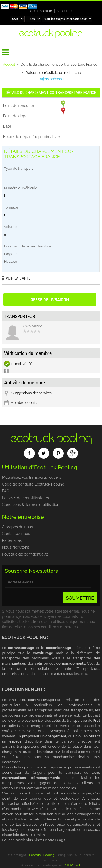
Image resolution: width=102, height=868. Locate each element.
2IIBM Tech (73, 865)
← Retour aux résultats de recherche (51, 73)
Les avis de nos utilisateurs (26, 498)
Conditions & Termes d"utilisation (31, 505)
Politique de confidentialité (26, 554)
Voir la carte (16, 279)
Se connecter (41, 11)
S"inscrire (64, 11)
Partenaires (12, 540)
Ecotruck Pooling (42, 855)
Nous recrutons (16, 547)
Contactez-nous (16, 534)
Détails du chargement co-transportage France (51, 93)
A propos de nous (18, 527)
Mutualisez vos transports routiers (32, 477)
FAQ (6, 491)
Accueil (9, 64)
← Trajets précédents (51, 79)
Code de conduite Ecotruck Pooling (33, 484)
